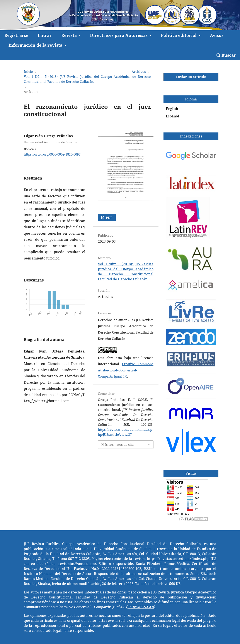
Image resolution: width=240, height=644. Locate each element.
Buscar (226, 55)
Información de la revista (36, 45)
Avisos (217, 35)
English (172, 109)
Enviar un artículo (191, 77)
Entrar (45, 35)
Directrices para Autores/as (119, 35)
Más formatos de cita (117, 444)
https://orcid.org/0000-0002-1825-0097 (52, 154)
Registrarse (16, 35)
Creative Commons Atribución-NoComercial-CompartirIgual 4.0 (126, 370)
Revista (70, 35)
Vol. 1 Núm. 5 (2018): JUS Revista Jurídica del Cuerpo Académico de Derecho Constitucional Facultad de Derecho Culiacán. (87, 79)
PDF (109, 218)
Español (172, 116)
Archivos (139, 71)
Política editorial (179, 35)
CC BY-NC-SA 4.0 (141, 607)
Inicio (28, 71)
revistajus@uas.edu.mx (77, 564)
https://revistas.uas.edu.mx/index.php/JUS (182, 559)
